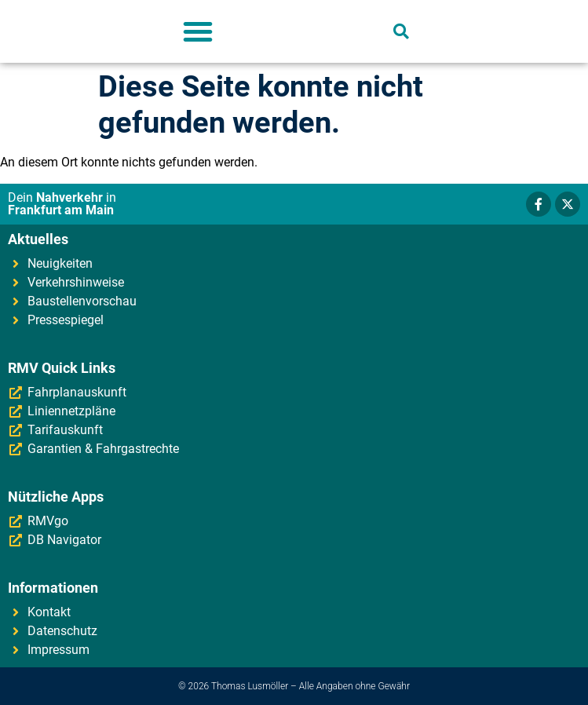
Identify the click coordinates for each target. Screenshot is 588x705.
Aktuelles (38, 239)
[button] (198, 31)
